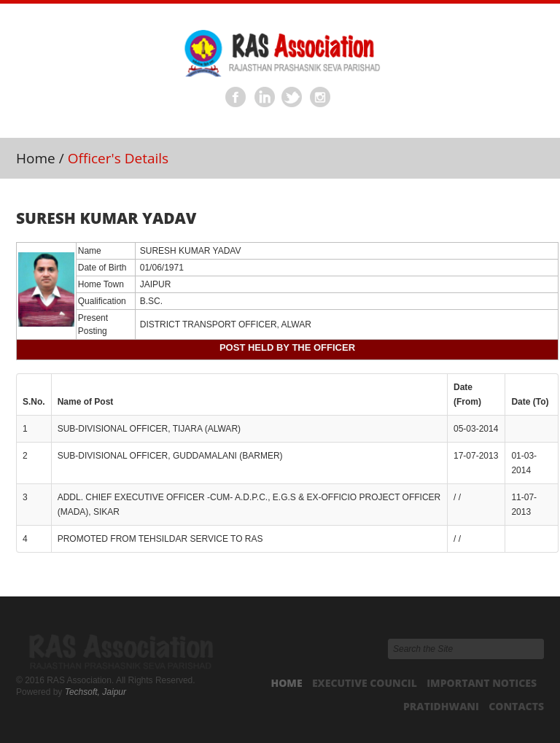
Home (36, 158)
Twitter (292, 98)
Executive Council (365, 683)
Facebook (236, 98)
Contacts (516, 706)
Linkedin (265, 98)
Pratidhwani (441, 706)
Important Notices (482, 683)
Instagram (321, 98)
